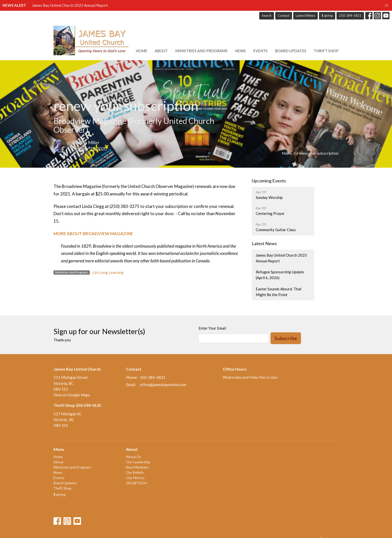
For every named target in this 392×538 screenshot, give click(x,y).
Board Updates (291, 51)
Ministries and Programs (201, 51)
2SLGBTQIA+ (137, 483)
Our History (135, 478)
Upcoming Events (269, 181)
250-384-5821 (350, 15)
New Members (137, 467)
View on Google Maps (72, 395)
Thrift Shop (326, 51)
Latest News (264, 243)
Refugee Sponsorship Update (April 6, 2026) (280, 275)
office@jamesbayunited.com (163, 385)
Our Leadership (138, 462)
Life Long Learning (108, 272)
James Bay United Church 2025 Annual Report (70, 5)
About (161, 51)
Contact (284, 15)
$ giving (327, 15)
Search (267, 15)
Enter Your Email (212, 328)
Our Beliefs (135, 472)
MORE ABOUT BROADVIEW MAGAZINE (93, 234)
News (240, 51)
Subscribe (286, 338)
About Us (133, 457)
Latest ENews (305, 15)
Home (141, 51)
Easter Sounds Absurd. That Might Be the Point (279, 292)
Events (260, 51)
